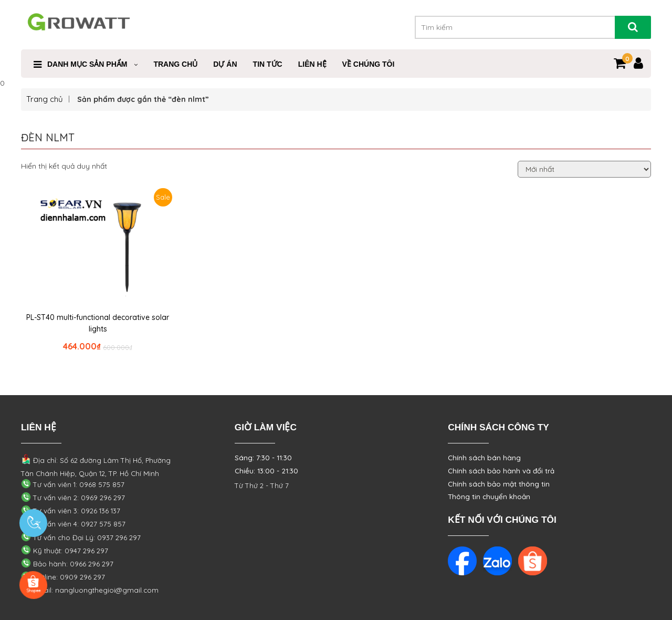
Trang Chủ (175, 64)
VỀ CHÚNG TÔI (369, 64)
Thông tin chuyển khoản (489, 497)
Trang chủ (45, 99)
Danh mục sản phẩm (87, 64)
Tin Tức (268, 64)
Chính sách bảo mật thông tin (499, 484)
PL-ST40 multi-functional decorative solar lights (98, 323)
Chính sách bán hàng (484, 458)
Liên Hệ (312, 64)
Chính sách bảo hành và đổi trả (501, 471)
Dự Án (225, 64)
